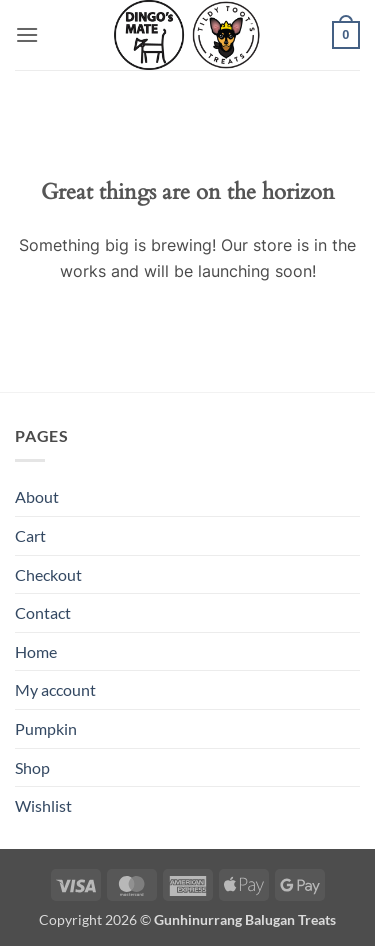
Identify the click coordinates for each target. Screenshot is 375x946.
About (37, 496)
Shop (32, 767)
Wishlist (43, 805)
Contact (43, 612)
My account (55, 689)
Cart (30, 535)
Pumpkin (46, 728)
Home (36, 651)
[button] (27, 34)
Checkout (48, 574)
